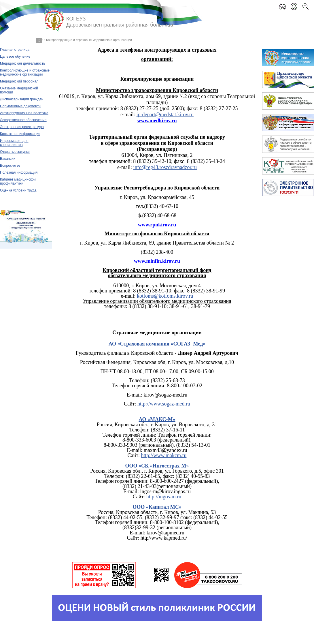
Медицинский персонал (19, 81)
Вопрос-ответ (11, 166)
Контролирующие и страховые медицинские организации (25, 72)
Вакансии (8, 159)
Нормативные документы (21, 106)
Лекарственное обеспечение (23, 120)
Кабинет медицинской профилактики (18, 181)
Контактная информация (20, 134)
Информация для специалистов (14, 143)
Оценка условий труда (18, 190)
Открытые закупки (15, 152)
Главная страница (15, 50)
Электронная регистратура (22, 127)
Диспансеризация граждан (22, 99)
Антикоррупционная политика (24, 113)
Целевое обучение (15, 57)
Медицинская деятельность (23, 63)
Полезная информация (19, 172)
